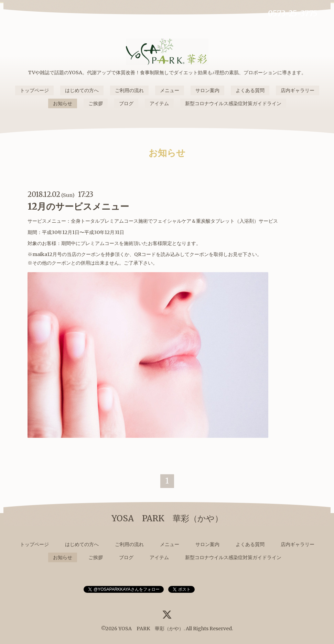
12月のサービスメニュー (78, 206)
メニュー (170, 90)
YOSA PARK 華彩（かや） (151, 629)
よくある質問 (250, 90)
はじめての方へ (82, 90)
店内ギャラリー (298, 90)
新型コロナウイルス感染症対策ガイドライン (233, 103)
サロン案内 (207, 90)
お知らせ (63, 103)
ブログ (126, 103)
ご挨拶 (96, 103)
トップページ (34, 90)
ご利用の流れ (129, 90)
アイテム (159, 103)
